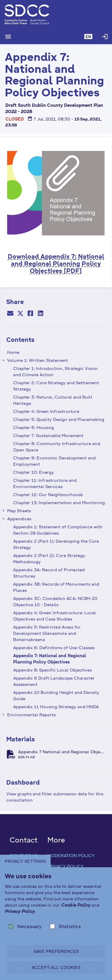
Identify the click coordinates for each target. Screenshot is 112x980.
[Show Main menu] (8, 37)
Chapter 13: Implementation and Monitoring (59, 502)
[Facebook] (30, 314)
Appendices (19, 518)
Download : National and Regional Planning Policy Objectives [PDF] (56, 263)
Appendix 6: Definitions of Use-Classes (54, 647)
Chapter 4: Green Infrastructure (46, 411)
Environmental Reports (31, 714)
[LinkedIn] (41, 314)
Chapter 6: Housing (34, 427)
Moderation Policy (71, 855)
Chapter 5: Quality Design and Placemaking (59, 419)
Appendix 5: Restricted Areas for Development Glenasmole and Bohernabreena (47, 633)
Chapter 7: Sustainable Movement (48, 435)
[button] (88, 37)
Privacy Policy (66, 866)
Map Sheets (19, 510)
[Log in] (105, 37)
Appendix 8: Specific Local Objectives (52, 670)
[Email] (10, 314)
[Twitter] (20, 314)
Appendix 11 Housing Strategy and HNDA (56, 706)
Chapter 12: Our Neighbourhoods (48, 494)
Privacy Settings (25, 861)
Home (13, 352)
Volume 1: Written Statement (38, 360)
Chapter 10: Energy (34, 472)
